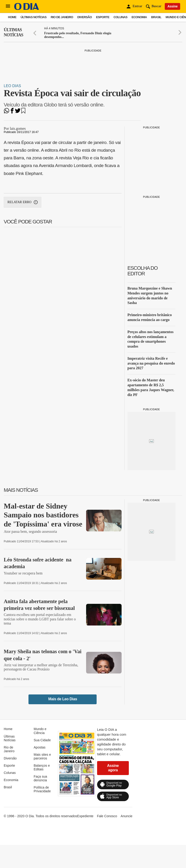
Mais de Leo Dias (63, 699)
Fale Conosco (107, 816)
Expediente (85, 816)
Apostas (40, 747)
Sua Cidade (42, 740)
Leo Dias (12, 86)
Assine (172, 6)
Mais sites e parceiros (42, 756)
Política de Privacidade (42, 789)
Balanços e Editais (42, 767)
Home (12, 17)
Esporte (103, 17)
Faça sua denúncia (40, 778)
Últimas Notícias (33, 17)
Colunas (121, 17)
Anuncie (127, 816)
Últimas (13, 32)
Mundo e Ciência (40, 731)
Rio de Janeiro (62, 17)
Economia (139, 17)
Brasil (156, 17)
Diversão (84, 17)
